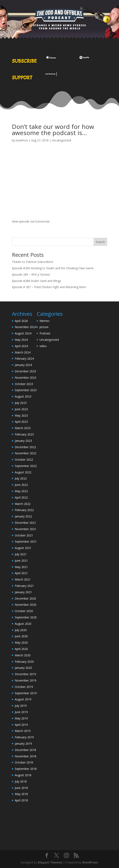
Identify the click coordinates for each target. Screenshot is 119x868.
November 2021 (25, 529)
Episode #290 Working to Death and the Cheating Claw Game (53, 268)
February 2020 (24, 662)
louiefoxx (22, 140)
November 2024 (25, 327)
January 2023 (23, 441)
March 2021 (23, 579)
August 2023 (23, 396)
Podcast (45, 333)
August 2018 (23, 775)
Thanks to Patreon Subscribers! (33, 262)
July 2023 (21, 403)
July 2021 (21, 554)
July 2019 (21, 706)
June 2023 (21, 409)
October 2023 (24, 384)
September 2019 (26, 693)
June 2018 (21, 788)
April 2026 (21, 321)
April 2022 (21, 497)
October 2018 (24, 762)
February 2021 (24, 586)
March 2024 (23, 352)
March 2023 (23, 428)
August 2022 (23, 472)
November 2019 (25, 680)
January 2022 (23, 516)
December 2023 (25, 371)
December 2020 (25, 598)
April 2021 (21, 573)
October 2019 (24, 687)
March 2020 (23, 655)
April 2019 (21, 725)
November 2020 (25, 605)
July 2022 (21, 478)
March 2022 (23, 504)
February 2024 (24, 358)
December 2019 (25, 674)
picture (44, 327)
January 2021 (23, 592)
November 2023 (25, 378)
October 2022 (24, 460)
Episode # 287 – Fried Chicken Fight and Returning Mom (49, 287)
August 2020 (23, 624)
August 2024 (23, 333)
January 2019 (23, 744)
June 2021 (21, 561)
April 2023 (21, 422)
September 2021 (26, 541)
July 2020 (21, 630)
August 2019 (23, 699)
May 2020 (21, 642)
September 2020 (26, 617)
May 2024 (21, 340)
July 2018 (21, 781)
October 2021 (24, 535)
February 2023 (24, 434)
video (43, 346)
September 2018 (26, 769)
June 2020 (21, 636)
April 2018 (21, 800)
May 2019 (21, 718)
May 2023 (21, 415)
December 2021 (25, 523)
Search (100, 242)
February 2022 (24, 510)
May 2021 (21, 567)
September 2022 (26, 466)
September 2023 (26, 390)
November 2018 (25, 756)
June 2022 (21, 485)
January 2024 (23, 365)
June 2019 (21, 712)
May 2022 (21, 491)
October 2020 (24, 611)
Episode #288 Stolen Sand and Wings (36, 281)
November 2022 (25, 453)
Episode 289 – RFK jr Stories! (31, 274)
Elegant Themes (50, 862)
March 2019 (23, 731)
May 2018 (21, 794)
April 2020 (21, 649)
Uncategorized (61, 140)
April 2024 (21, 346)
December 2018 (25, 750)
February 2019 (24, 737)
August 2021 (23, 548)
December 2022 (25, 447)
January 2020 (23, 668)
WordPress (90, 862)
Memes (45, 321)
